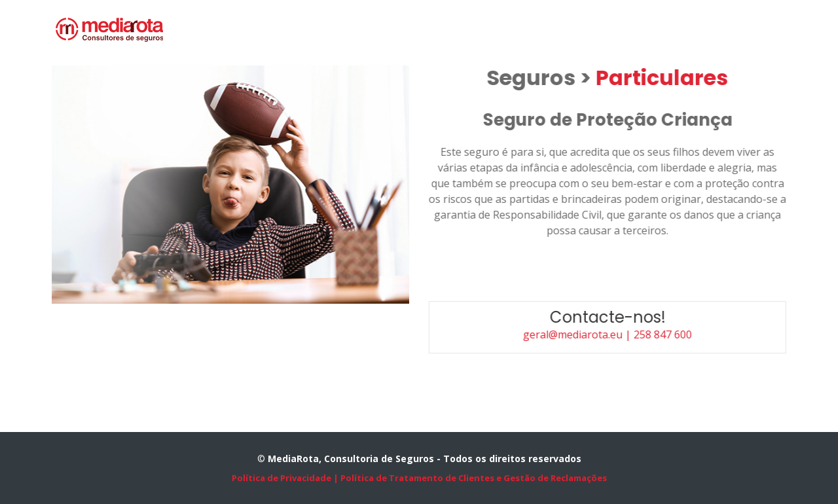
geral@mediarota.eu (581, 334)
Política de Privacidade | (285, 478)
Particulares (668, 78)
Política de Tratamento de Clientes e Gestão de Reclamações (473, 478)
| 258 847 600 (665, 334)
